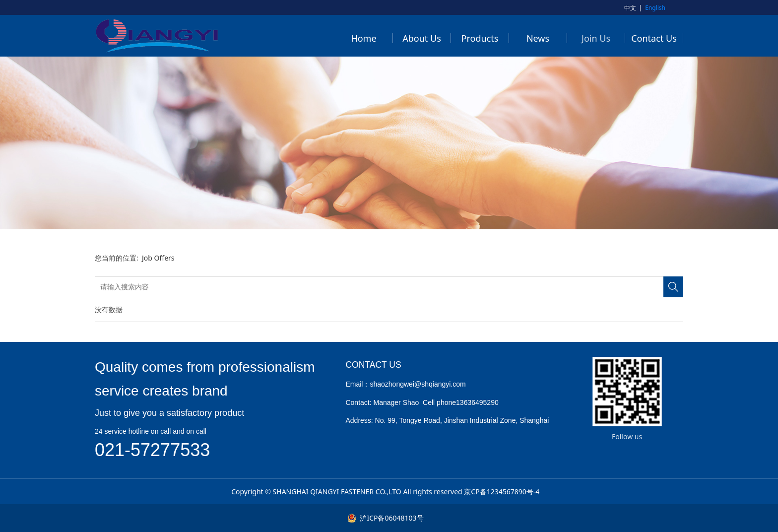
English (655, 8)
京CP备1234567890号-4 (502, 492)
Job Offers (158, 258)
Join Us (596, 38)
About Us (422, 38)
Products (480, 38)
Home (363, 38)
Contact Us (654, 38)
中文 (630, 8)
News (538, 38)
